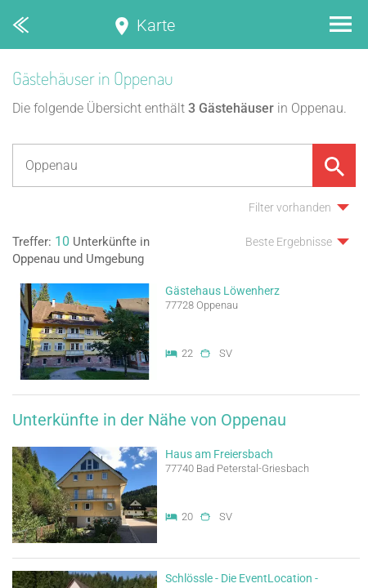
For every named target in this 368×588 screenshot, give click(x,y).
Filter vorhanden (290, 207)
